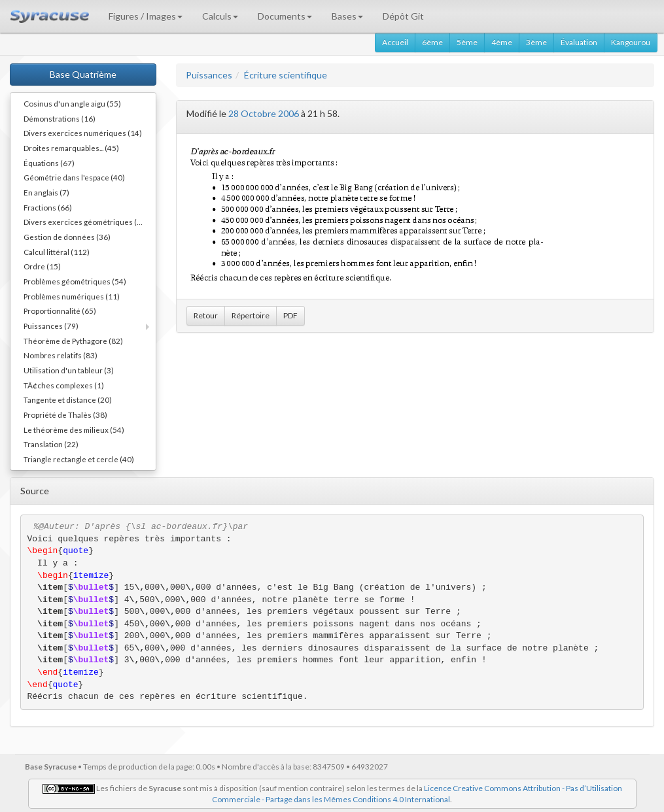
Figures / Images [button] (146, 16)
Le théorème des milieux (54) (74, 430)
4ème (502, 42)
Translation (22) (51, 444)
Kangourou (631, 42)
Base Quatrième (83, 74)
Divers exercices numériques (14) (83, 133)
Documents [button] (285, 16)
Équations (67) (49, 163)
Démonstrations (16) (60, 118)
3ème (536, 42)
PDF (290, 315)
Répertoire (251, 315)
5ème (467, 42)
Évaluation (579, 42)
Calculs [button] (220, 16)
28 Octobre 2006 (264, 113)
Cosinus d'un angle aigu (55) (72, 103)
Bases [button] (347, 16)
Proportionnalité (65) (60, 311)
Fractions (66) (48, 207)
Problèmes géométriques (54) (75, 281)
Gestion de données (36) (67, 237)
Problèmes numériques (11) (72, 296)
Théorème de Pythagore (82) (73, 341)
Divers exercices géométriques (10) (86, 222)
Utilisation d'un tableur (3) (69, 370)
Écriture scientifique (286, 75)
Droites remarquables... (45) (71, 148)
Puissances (209, 75)
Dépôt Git (403, 16)
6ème (432, 42)
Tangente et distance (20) (68, 399)
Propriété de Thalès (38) (65, 414)
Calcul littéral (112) (57, 252)
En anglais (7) (46, 192)
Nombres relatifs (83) (61, 355)
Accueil (395, 42)
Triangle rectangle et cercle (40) (79, 459)
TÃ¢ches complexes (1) (64, 385)
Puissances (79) (51, 326)
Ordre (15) (42, 266)
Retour (206, 315)
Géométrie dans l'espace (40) (74, 177)
